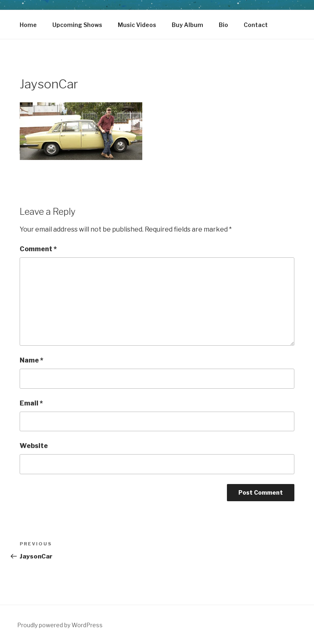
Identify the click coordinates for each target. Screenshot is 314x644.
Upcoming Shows (77, 25)
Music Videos (137, 25)
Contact (256, 25)
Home (28, 25)
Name (31, 360)
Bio (223, 25)
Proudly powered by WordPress (60, 625)
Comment (38, 249)
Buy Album (187, 25)
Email (31, 403)
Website (34, 446)
